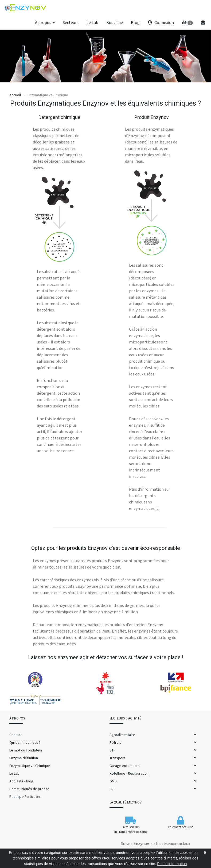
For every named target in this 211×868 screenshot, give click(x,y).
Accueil (15, 95)
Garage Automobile (125, 766)
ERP (113, 789)
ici (157, 508)
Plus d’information (172, 864)
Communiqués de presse (29, 789)
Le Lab (92, 22)
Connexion (161, 22)
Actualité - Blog (21, 781)
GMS (113, 781)
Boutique (115, 22)
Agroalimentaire (122, 735)
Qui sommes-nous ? (25, 742)
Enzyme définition (24, 758)
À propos (45, 22)
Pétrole (116, 742)
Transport (117, 758)
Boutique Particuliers (26, 797)
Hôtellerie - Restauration (129, 773)
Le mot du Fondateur (26, 750)
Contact (16, 735)
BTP (113, 750)
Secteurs (71, 22)
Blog (135, 22)
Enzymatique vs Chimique (30, 766)
